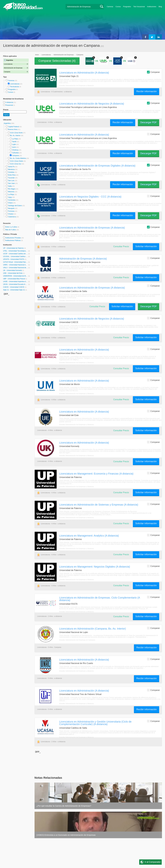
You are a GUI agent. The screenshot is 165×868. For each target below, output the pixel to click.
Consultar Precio (121, 246)
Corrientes (12, 200)
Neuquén (11, 208)
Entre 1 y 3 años (11, 227)
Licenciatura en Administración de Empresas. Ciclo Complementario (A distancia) (100, 599)
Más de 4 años (11, 230)
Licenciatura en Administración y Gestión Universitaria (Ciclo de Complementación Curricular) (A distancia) (95, 723)
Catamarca (12, 217)
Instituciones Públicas (14, 240)
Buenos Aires (13, 129)
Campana (15, 156)
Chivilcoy (15, 150)
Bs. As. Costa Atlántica (18, 158)
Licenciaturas (15, 84)
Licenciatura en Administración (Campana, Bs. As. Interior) (93, 629)
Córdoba (11, 172)
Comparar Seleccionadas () (57, 61)
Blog (160, 7)
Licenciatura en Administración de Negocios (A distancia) (92, 104)
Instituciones (152, 7)
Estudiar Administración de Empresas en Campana (77, 640)
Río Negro (12, 189)
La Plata (15, 139)
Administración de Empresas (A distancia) (83, 259)
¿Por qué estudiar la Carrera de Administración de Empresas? (64, 806)
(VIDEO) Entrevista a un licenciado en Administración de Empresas (66, 835)
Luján (14, 144)
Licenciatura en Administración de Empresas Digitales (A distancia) (97, 166)
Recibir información (146, 91)
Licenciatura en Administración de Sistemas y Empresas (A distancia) (99, 505)
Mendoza (11, 169)
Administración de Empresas (64, 55)
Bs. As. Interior (15, 136)
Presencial (9, 105)
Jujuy (10, 197)
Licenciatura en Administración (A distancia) (84, 73)
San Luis (11, 181)
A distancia (9, 102)
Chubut (11, 214)
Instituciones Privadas (14, 238)
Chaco (10, 203)
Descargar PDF (148, 122)
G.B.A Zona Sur (16, 164)
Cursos (118, 7)
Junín (14, 147)
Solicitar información (146, 246)
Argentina (7, 123)
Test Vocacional (139, 7)
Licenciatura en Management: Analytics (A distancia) (89, 536)
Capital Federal (13, 127)
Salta (10, 186)
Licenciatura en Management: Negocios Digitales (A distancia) (95, 567)
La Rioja (11, 194)
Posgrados (127, 7)
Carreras (110, 7)
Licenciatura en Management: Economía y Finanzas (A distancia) (96, 474)
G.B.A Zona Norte (16, 133)
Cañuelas (15, 153)
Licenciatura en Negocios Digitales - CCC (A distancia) (90, 197)
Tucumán (11, 178)
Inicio (37, 55)
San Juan (11, 183)
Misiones (11, 192)
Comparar (153, 72)
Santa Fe (11, 167)
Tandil (14, 142)
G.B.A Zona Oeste (16, 161)
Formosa (11, 211)
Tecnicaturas (14, 87)
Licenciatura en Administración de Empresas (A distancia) (92, 228)
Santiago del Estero (15, 206)
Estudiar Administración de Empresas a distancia (76, 86)
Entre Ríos (12, 175)
